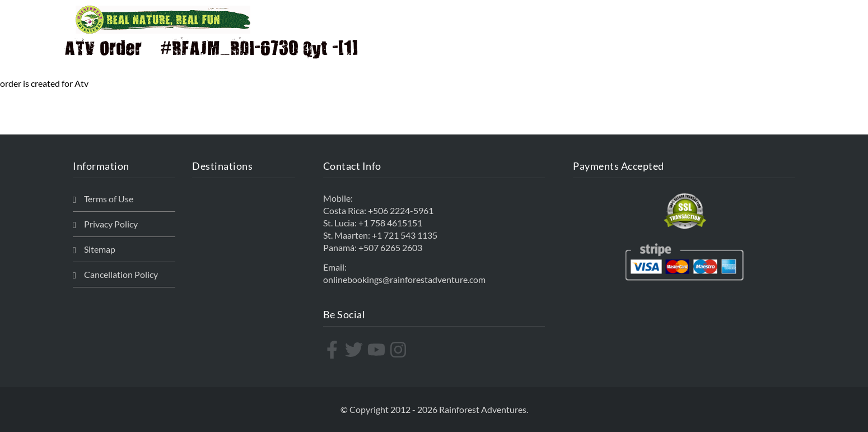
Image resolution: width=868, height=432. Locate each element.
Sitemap (100, 249)
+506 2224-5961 (401, 210)
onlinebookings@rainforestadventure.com (404, 279)
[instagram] (400, 350)
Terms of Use (109, 199)
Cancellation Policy (121, 274)
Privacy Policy (111, 224)
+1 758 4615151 (390, 223)
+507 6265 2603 (390, 247)
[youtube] (378, 350)
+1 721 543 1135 (405, 235)
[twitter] (355, 350)
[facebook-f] (333, 350)
